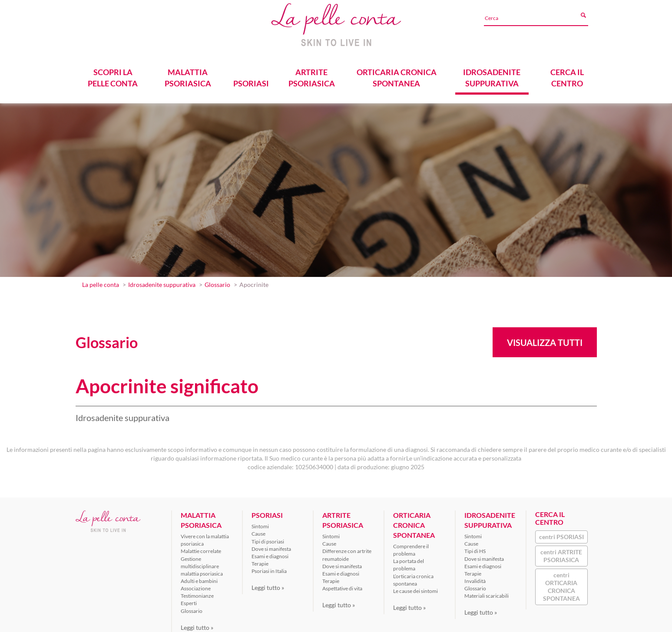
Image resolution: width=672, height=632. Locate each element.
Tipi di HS (475, 549)
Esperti (189, 601)
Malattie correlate (201, 549)
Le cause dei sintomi (415, 589)
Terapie (260, 561)
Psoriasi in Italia (269, 569)
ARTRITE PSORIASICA (311, 75)
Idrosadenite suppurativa (162, 282)
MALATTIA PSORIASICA (188, 75)
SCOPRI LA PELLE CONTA (113, 75)
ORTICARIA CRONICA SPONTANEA (396, 75)
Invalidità (475, 579)
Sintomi (260, 524)
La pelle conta (101, 282)
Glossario (217, 282)
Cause (258, 532)
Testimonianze (197, 594)
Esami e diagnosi (270, 554)
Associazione (196, 586)
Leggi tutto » (197, 625)
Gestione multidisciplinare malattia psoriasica (202, 564)
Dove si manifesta (271, 546)
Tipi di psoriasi (268, 539)
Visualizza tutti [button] (545, 340)
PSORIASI (251, 81)
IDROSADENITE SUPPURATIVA (492, 75)
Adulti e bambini (199, 579)
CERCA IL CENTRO (567, 75)
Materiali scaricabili (487, 594)
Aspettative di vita (342, 586)
